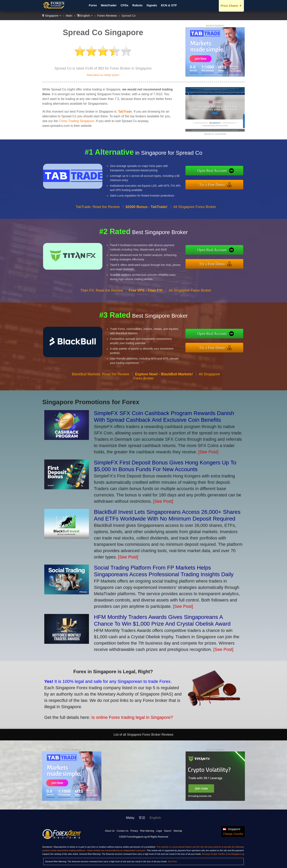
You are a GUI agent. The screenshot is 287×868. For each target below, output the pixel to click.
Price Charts (231, 6)
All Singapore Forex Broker (195, 224)
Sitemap (178, 831)
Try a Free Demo (230, 182)
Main (69, 16)
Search (168, 831)
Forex (93, 5)
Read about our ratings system (103, 75)
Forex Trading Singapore (77, 121)
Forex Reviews (107, 16)
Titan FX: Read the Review (102, 308)
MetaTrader (109, 5)
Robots (137, 5)
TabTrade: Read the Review (98, 224)
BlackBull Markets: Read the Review (100, 391)
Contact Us (122, 831)
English (85, 16)
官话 (142, 818)
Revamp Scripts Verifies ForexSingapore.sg (223, 854)
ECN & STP (169, 5)
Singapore (52, 16)
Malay (130, 818)
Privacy (134, 831)
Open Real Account (230, 173)
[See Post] (208, 452)
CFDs (124, 5)
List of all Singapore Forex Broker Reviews (143, 735)
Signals (152, 5)
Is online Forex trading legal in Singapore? (109, 710)
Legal (159, 831)
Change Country (233, 834)
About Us (110, 831)
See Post (172, 861)
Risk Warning (147, 831)
